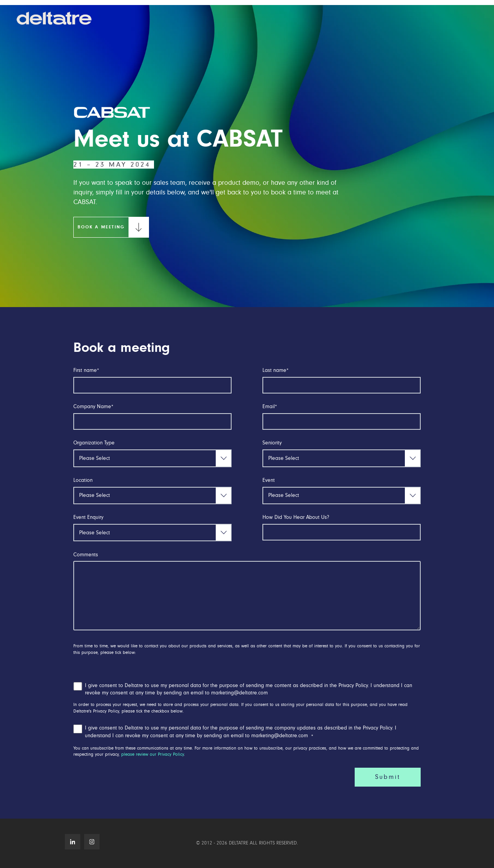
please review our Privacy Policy (152, 754)
